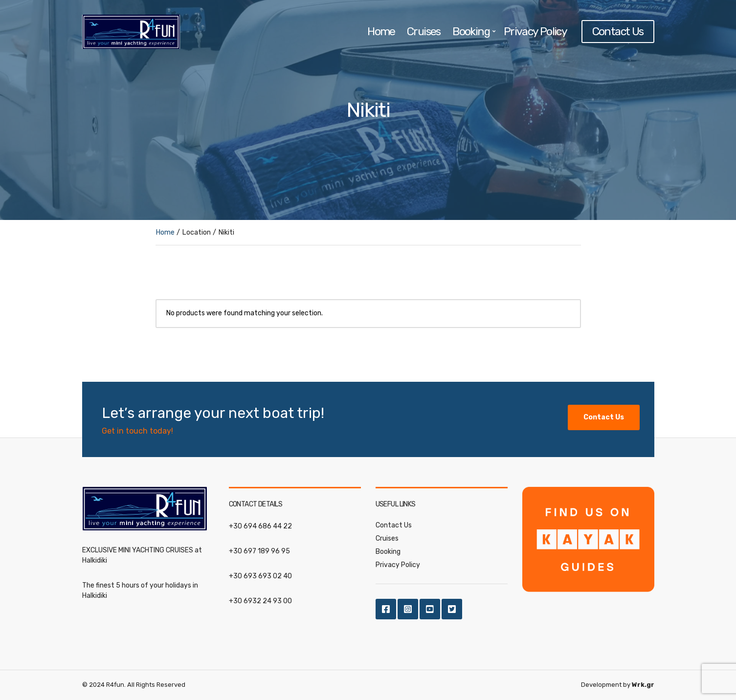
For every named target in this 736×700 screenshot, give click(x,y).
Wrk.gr (643, 685)
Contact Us (618, 31)
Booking (471, 31)
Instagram (408, 609)
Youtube (430, 609)
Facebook (386, 609)
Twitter (452, 609)
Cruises (424, 31)
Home (381, 31)
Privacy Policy (535, 31)
